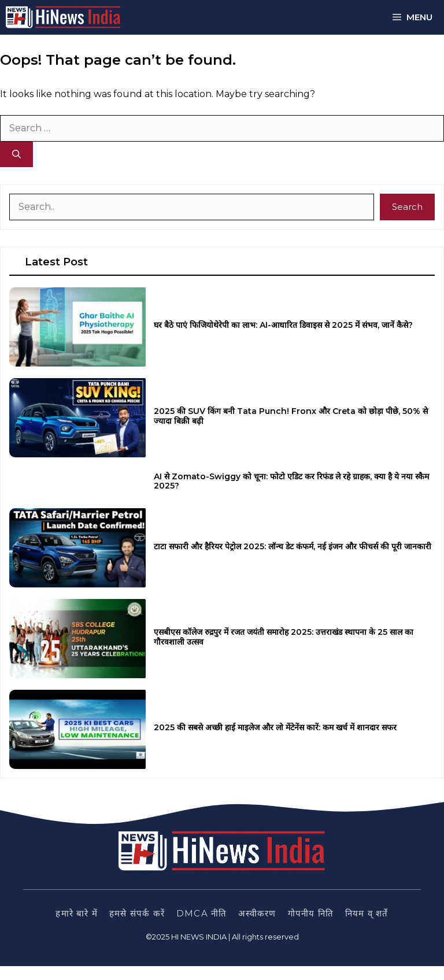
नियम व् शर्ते (367, 913)
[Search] (16, 155)
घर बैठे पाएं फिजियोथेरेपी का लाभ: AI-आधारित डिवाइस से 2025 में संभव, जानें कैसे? (283, 325)
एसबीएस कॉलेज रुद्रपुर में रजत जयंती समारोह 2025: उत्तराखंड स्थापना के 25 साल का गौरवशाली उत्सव (284, 637)
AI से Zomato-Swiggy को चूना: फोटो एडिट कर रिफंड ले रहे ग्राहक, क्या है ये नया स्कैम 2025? (291, 481)
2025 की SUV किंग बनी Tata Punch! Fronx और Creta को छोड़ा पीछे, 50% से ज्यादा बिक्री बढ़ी (291, 416)
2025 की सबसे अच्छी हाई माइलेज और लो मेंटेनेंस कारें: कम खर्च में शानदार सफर (275, 727)
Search (407, 207)
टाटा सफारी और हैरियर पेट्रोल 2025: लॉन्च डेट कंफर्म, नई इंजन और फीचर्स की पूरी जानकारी (293, 546)
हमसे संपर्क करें (137, 913)
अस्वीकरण (257, 913)
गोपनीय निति (311, 913)
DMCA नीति (201, 913)
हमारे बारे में (77, 913)
